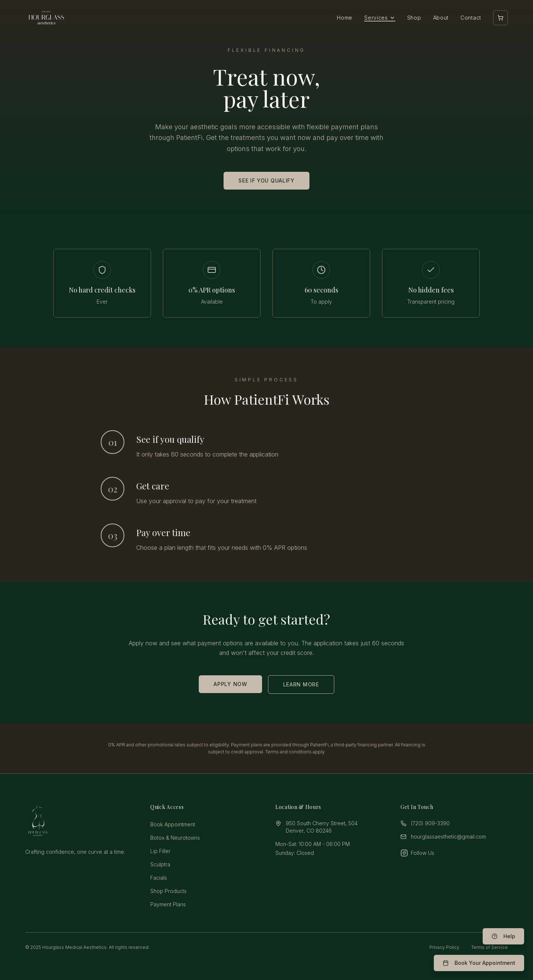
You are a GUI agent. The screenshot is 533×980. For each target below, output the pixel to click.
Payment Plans (168, 904)
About (441, 18)
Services (380, 18)
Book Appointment (173, 824)
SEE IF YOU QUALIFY (266, 180)
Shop (414, 18)
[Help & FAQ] (503, 936)
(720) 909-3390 (430, 823)
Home (345, 18)
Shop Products (168, 891)
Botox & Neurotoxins (175, 838)
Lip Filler (160, 851)
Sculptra (160, 864)
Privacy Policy (444, 947)
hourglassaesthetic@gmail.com (448, 837)
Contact (471, 18)
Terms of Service (490, 947)
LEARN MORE (301, 684)
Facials (159, 878)
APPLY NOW (230, 684)
